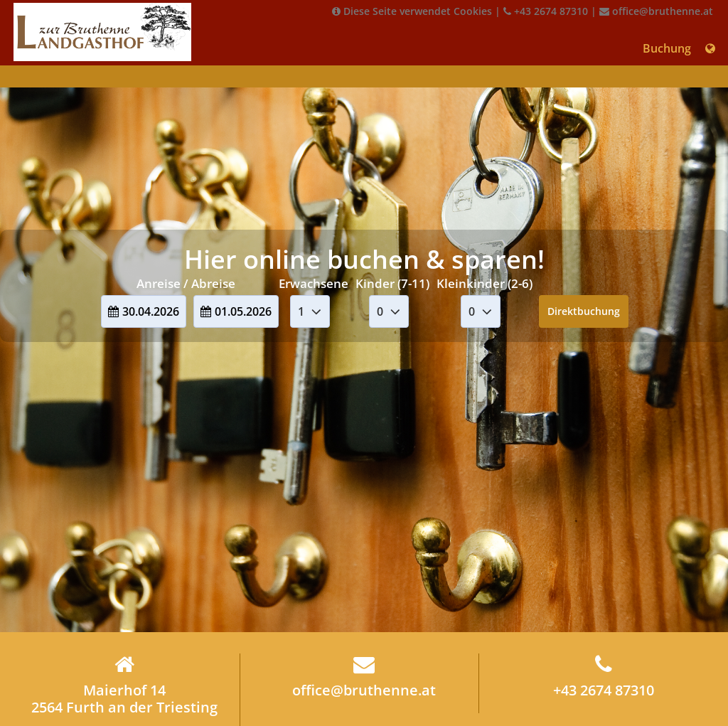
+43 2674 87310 (546, 11)
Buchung (667, 48)
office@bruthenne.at (656, 11)
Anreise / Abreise (186, 283)
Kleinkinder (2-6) (485, 283)
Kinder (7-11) (392, 283)
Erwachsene (314, 283)
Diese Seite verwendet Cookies (412, 11)
